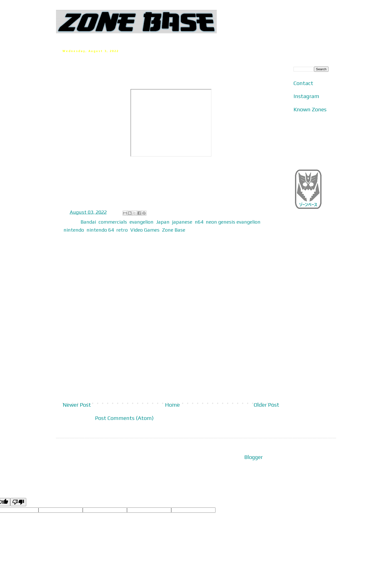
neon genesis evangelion (233, 222)
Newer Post (77, 405)
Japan (163, 222)
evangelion (141, 222)
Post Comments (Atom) (124, 418)
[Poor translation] (18, 502)
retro (122, 230)
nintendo (74, 230)
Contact (303, 83)
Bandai (88, 222)
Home (172, 405)
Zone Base (174, 230)
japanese (182, 222)
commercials (113, 222)
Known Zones (310, 109)
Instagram (306, 96)
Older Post (266, 405)
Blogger (253, 457)
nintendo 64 (100, 230)
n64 (199, 222)
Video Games (145, 230)
